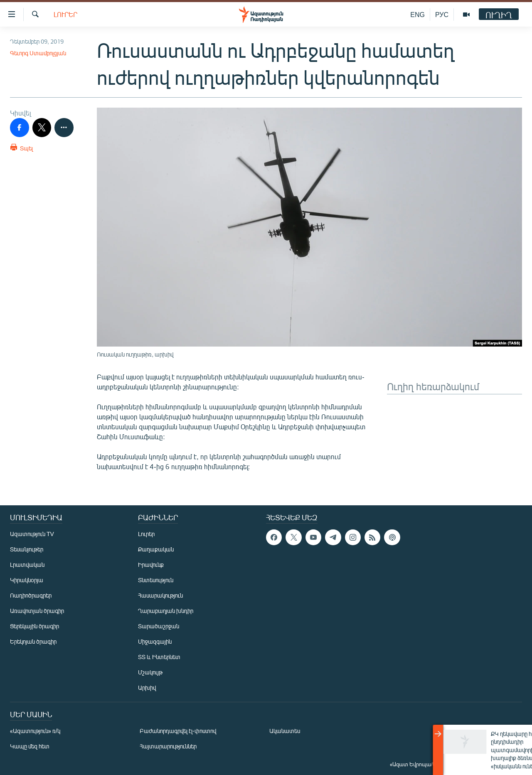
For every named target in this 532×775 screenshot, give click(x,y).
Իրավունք (151, 565)
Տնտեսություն (156, 580)
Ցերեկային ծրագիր (34, 626)
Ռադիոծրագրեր (31, 595)
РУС (442, 14)
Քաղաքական (156, 549)
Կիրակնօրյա (27, 580)
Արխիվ (147, 688)
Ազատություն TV (32, 534)
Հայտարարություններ (168, 746)
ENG (417, 14)
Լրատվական (27, 565)
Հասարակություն (160, 595)
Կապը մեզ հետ (30, 746)
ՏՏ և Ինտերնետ (159, 657)
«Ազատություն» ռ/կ (35, 731)
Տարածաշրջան (159, 626)
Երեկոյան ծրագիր (33, 641)
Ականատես (285, 731)
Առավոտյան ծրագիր (37, 611)
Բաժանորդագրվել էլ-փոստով (178, 731)
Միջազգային (155, 641)
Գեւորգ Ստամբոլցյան (38, 53)
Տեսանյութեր (27, 549)
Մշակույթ (150, 672)
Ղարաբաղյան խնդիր (166, 611)
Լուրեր (65, 14)
